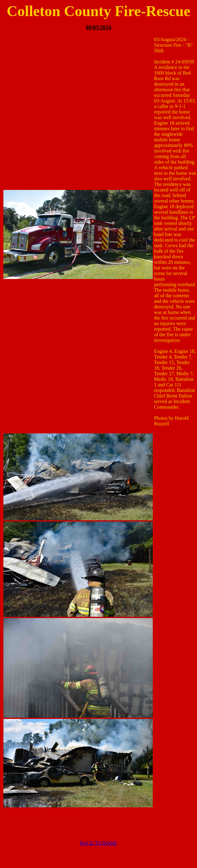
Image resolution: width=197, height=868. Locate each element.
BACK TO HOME (98, 843)
